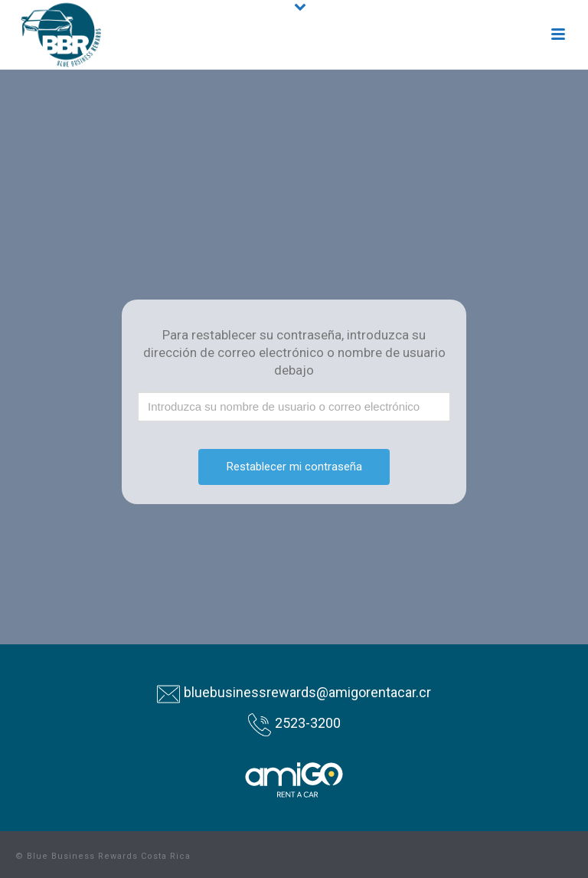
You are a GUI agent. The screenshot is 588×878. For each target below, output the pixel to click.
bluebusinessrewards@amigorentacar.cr (307, 692)
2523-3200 (308, 723)
